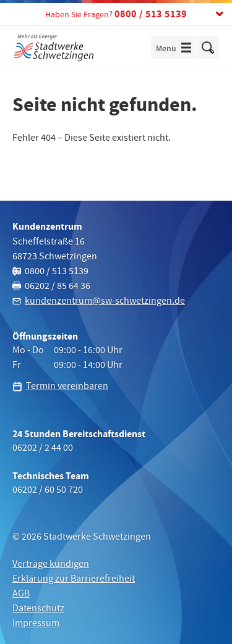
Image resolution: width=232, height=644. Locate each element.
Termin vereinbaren (67, 387)
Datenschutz (38, 609)
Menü (176, 49)
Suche (208, 48)
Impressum (36, 624)
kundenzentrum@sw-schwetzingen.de (105, 302)
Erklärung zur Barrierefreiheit (74, 580)
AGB (21, 595)
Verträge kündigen (51, 565)
